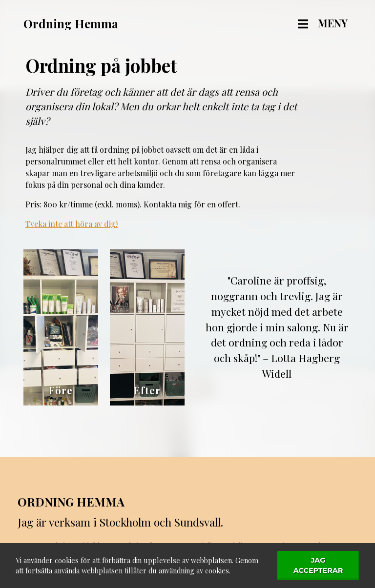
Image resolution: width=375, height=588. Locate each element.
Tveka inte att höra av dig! (72, 224)
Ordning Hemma (71, 502)
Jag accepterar (318, 566)
